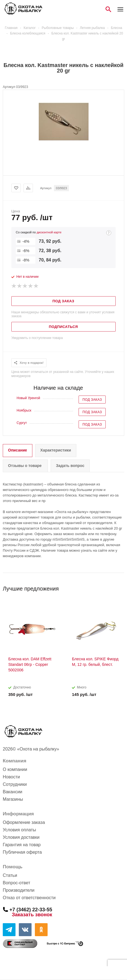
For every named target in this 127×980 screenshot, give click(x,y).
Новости (11, 777)
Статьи (10, 875)
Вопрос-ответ (16, 883)
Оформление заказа (24, 822)
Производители (19, 890)
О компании (15, 769)
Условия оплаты (19, 830)
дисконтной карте (49, 232)
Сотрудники (15, 784)
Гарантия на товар (22, 845)
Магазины (13, 799)
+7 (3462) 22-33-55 (31, 909)
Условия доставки (21, 837)
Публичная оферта (22, 852)
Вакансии (13, 792)
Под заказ (92, 400)
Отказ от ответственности (29, 898)
